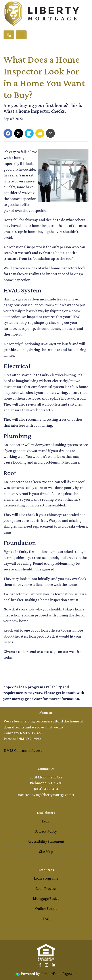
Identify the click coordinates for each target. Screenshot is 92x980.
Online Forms (46, 908)
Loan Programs (46, 878)
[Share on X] (19, 133)
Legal (46, 821)
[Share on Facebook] (8, 133)
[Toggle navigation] (21, 35)
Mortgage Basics (46, 898)
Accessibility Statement (46, 841)
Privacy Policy (46, 831)
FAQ (46, 919)
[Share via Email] (40, 133)
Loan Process (46, 888)
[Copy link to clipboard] (50, 133)
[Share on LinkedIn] (29, 133)
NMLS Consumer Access (23, 750)
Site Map (46, 852)
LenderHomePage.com (60, 974)
